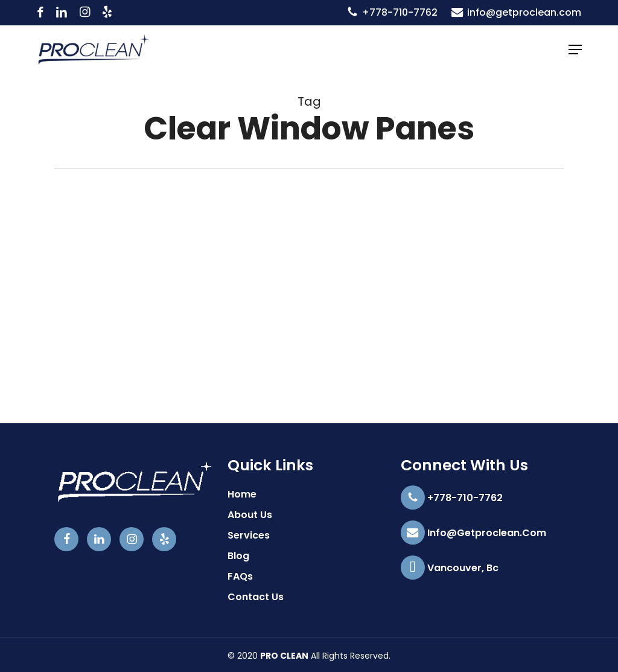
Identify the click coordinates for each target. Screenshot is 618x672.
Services (249, 535)
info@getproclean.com (473, 533)
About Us (250, 515)
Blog (238, 556)
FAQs (240, 576)
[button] (575, 50)
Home (242, 494)
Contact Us (256, 597)
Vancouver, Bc (450, 568)
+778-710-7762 (452, 498)
